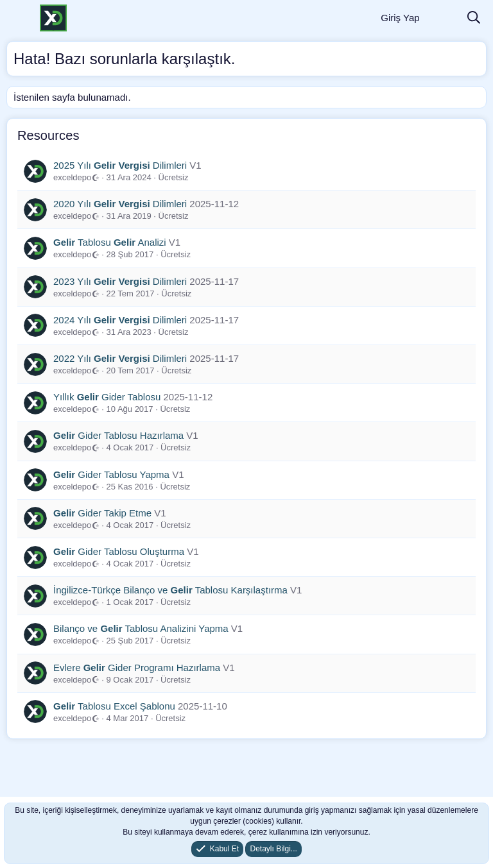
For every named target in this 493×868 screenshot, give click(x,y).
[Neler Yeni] (443, 18)
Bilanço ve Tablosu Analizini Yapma (141, 628)
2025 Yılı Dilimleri (120, 165)
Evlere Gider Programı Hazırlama (137, 668)
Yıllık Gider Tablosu (107, 397)
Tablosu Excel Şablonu (114, 706)
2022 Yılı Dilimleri (120, 358)
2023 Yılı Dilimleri (120, 281)
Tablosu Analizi (110, 242)
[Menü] (18, 18)
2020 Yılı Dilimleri (120, 204)
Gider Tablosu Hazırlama (118, 435)
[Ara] (474, 18)
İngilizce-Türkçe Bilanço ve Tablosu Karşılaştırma (170, 590)
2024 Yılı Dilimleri (120, 320)
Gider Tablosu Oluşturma (119, 551)
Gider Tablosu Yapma (111, 474)
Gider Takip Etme (102, 513)
